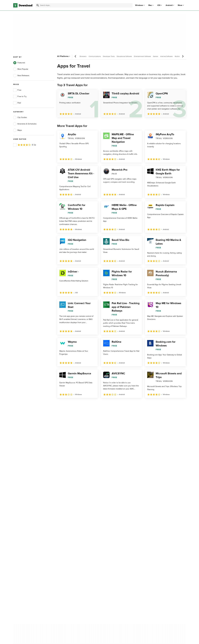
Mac (150, 5)
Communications (95, 56)
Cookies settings (117, 550)
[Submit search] (38, 5)
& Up (25, 145)
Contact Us (66, 538)
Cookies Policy (116, 538)
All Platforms (64, 56)
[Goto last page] (181, 404)
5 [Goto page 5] (88, 404)
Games (156, 56)
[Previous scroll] (75, 56)
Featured (19, 63)
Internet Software (166, 56)
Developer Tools (109, 56)
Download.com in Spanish (72, 543)
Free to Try (20, 97)
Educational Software (124, 56)
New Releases (21, 76)
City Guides (20, 117)
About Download (68, 529)
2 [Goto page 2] (67, 404)
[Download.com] (23, 5)
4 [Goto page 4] (81, 404)
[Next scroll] (183, 56)
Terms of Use (115, 533)
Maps (18, 130)
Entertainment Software (142, 56)
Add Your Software (69, 533)
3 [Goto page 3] (74, 404)
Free (17, 90)
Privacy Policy (115, 529)
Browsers (83, 56)
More (181, 5)
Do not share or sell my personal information (119, 544)
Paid (17, 103)
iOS (159, 5)
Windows (139, 5)
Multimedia (179, 56)
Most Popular (21, 69)
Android (169, 5)
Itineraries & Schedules (25, 124)
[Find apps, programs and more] (84, 5)
